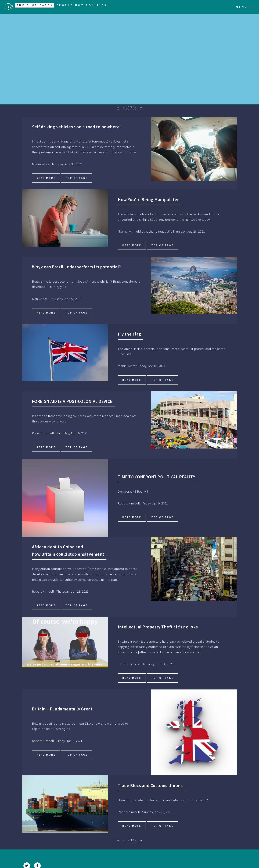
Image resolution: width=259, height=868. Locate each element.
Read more (46, 178)
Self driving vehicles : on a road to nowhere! (77, 127)
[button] (118, 107)
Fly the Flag (129, 334)
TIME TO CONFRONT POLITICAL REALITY (157, 477)
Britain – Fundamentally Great (62, 709)
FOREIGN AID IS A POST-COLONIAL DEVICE (72, 401)
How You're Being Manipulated (149, 200)
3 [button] (131, 107)
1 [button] (126, 107)
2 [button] (129, 107)
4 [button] (133, 107)
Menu (242, 7)
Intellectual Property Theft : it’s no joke (158, 627)
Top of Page (76, 178)
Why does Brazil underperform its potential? (76, 267)
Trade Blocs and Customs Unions (150, 785)
